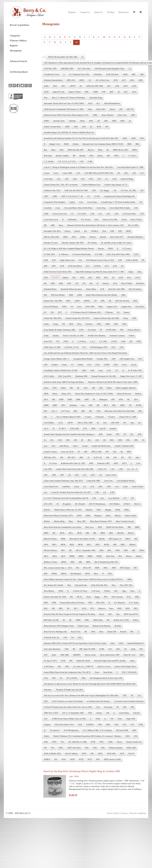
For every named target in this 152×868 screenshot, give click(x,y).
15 (82, 57)
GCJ (84, 347)
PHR (137, 597)
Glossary (124, 813)
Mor (120, 556)
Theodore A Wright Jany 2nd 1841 (69, 690)
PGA (129, 597)
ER (110, 301)
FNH (124, 324)
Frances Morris (134, 330)
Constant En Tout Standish (54, 202)
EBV (54, 266)
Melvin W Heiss (50, 539)
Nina (114, 585)
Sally (113, 643)
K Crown (53, 463)
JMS (136, 440)
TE (61, 678)
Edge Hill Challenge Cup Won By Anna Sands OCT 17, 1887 (100, 272)
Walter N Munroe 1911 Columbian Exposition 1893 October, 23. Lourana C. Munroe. (87, 736)
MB (129, 527)
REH (120, 608)
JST (122, 458)
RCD (84, 608)
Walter (46, 736)
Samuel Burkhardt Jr (135, 643)
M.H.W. (47, 510)
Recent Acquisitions (20, 25)
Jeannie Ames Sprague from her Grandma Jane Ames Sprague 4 (69, 434)
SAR (66, 649)
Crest (58, 208)
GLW (98, 365)
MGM (107, 545)
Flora (79, 324)
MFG (54, 545)
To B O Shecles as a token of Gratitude (67, 701)
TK (132, 695)
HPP (91, 405)
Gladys (80, 365)
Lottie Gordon (138, 487)
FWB (66, 341)
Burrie (100, 156)
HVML (139, 405)
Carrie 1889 (67, 173)
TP (118, 707)
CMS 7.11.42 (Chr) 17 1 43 (72, 196)
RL (71, 620)
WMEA (47, 759)
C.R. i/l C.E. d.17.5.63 (67, 161)
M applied (67, 504)
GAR (123, 341)
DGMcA (95, 231)
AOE (91, 121)
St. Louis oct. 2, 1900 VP (83, 666)
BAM (66, 144)
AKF (111, 92)
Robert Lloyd (83, 626)
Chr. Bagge (104, 190)
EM (45, 295)
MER (63, 539)
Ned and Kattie (81, 585)
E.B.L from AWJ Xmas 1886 (118, 254)
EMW (77, 301)
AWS (142, 138)
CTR (142, 214)
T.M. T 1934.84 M (129, 672)
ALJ (98, 103)
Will (103, 748)
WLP (122, 754)
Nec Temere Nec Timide (53, 585)
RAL (46, 608)
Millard (132, 545)
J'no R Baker (49, 423)
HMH (46, 405)
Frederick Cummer (117, 336)
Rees (111, 608)
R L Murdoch (120, 603)
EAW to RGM (132, 260)
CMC (46, 196)
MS (78, 568)
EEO (82, 278)
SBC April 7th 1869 (87, 649)
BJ (108, 150)
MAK (127, 510)
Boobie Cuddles (62, 156)
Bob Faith (48, 156)
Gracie (134, 365)
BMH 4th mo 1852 (120, 150)
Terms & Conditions (138, 813)
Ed (122, 266)
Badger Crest (55, 144)
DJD (120, 231)
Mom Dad (110, 556)
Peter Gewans (117, 597)
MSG (106, 568)
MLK (55, 556)
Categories (15, 36)
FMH (108, 324)
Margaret (98, 516)
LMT (109, 487)
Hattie (63, 388)
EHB (53, 283)
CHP (94, 190)
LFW (93, 475)
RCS (92, 608)
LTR (94, 498)
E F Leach (127, 249)
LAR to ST (102, 469)
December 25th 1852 (52, 231)
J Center (88, 417)
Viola (120, 719)
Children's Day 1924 (52, 190)
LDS (77, 475)
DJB (112, 231)
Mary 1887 (82, 521)
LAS (112, 469)
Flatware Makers (18, 41)
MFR (72, 545)
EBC (46, 266)
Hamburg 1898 (81, 376)
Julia (137, 458)
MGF (98, 545)
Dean (61, 225)
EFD (106, 278)
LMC (100, 487)
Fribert (132, 336)
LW (132, 498)
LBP (62, 475)
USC (46, 719)
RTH (93, 632)
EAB (46, 260)
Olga (124, 591)
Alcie (134, 92)
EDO (46, 278)
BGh (62, 150)
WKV (100, 754)
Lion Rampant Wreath (126, 481)
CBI (134, 173)
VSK (116, 725)
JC (54, 428)
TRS (132, 707)
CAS (78, 173)
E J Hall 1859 (49, 254)
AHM (95, 92)
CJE (115, 190)
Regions (14, 46)
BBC (137, 144)
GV (117, 370)
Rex (118, 614)
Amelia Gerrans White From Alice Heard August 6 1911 (66, 115)
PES (106, 597)
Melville (120, 533)
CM (142, 190)
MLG (46, 556)
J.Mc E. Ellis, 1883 (85, 423)
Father (46, 324)
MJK (126, 550)
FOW (81, 330)
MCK (62, 533)
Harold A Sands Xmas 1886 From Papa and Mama (64, 382)
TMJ (46, 701)
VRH (108, 725)
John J (75, 446)
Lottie (125, 487)
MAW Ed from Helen (115, 527)
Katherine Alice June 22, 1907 (73, 463)
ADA (132, 80)
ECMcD (97, 266)
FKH (71, 324)
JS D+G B (98, 458)
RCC (76, 608)
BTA (91, 156)
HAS (55, 388)
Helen (109, 388)
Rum (101, 632)
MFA (46, 545)
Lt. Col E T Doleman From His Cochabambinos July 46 (66, 498)
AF (81, 86)
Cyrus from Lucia (51, 220)
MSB (97, 568)
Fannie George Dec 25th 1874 (77, 318)
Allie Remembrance (112, 103)
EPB (103, 301)
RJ (64, 620)
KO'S (125, 463)
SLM (63, 661)
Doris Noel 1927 (117, 237)
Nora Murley (49, 591)
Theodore (48, 690)
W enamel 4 (55, 730)
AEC (63, 86)
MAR (88, 516)
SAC (80, 637)
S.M (65, 637)
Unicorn (136, 713)
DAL (97, 220)
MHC (123, 545)
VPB (100, 725)
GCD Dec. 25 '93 (71, 347)
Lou (45, 492)
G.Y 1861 (103, 341)
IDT (91, 411)
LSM (112, 492)
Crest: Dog (101, 208)
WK (92, 754)
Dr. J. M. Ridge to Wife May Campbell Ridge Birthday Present (69, 249)
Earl (80, 260)
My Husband (76, 574)
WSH (72, 759)
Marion (118, 516)
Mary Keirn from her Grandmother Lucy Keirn (62, 527)
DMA (65, 237)
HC (78, 388)
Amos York (122, 115)
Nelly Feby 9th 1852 (99, 585)
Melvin (131, 533)
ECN (107, 266)
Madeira (89, 510)
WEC (102, 742)
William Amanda (116, 748)
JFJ (125, 434)
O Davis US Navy (80, 591)
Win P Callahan (71, 754)
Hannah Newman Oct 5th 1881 (104, 376)
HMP (55, 405)
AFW (126, 86)
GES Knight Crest (127, 359)
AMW (46, 121)
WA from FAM (122, 730)
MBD (46, 533)
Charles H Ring (127, 179)
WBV (54, 742)
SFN (46, 655)
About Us (99, 12)
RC (68, 608)
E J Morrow (64, 254)
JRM (129, 452)
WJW (84, 754)
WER (110, 742)
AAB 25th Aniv (112, 74)
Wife (95, 748)
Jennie (109, 434)
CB (119, 173)
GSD (92, 370)
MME (81, 556)
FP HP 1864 (111, 330)
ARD (122, 121)
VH (112, 719)
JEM (101, 434)
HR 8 (106, 405)
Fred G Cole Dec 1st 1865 (73, 336)
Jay (139, 423)
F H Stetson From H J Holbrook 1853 (86, 312)
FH (64, 324)
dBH (53, 225)
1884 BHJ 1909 (67, 69)
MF (136, 539)
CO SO (97, 196)
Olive (132, 591)
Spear (132, 661)
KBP (91, 463)
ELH (115, 283)
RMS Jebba (98, 620)
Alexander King (96, 98)
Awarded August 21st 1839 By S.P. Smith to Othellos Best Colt (69, 132)
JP (79, 452)
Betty (53, 150)
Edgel (131, 272)
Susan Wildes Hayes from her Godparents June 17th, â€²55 (67, 672)
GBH (139, 341)
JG (45, 440)
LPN (97, 492)
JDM (93, 428)
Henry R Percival (124, 394)
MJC (109, 550)
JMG (112, 440)
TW (108, 713)
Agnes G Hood (75, 92)
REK (128, 608)
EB (143, 260)
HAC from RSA (65, 376)
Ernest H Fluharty (51, 307)
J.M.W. (70, 423)
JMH (120, 440)
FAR (134, 318)
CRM (46, 214)
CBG (126, 173)
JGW (60, 440)
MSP (114, 568)
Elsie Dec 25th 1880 (116, 289)
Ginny (64, 365)
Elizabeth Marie (50, 289)
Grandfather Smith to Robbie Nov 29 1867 (61, 370)
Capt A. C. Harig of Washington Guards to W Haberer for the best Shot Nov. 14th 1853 (78, 167)
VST (132, 725)
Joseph (85, 446)
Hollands (73, 405)
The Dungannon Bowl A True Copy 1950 (106, 678)
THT (125, 695)
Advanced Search (18, 61)
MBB (137, 527)
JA (98, 423)
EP (95, 301)
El (98, 283)
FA (118, 312)
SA (72, 637)
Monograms (16, 51)
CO (89, 196)
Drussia (101, 249)
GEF (121, 347)
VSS (124, 725)
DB (45, 225)
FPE (122, 330)
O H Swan (96, 591)
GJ (72, 365)
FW (58, 341)
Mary (71, 521)
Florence (89, 324)
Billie (100, 150)
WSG (64, 759)
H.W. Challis (49, 376)
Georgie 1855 (102, 359)
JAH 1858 (115, 423)
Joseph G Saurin (50, 452)
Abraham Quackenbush (53, 80)
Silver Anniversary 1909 (110, 655)
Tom (98, 707)
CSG (108, 214)
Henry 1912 (66, 394)
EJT (84, 283)
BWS (116, 156)
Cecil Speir (48, 179)
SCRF (102, 649)
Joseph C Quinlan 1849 (124, 446)
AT (91, 127)
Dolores (93, 237)
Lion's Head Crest (51, 487)
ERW (64, 307)
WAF (134, 730)
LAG (138, 463)
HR (98, 405)
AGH (134, 86)
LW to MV (48, 504)
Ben (45, 150)
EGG (129, 278)
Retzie (102, 614)
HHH (70, 399)
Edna (139, 272)
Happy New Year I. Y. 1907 (131, 376)
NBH (129, 579)
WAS (128, 736)
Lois (117, 487)
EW (52, 312)
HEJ (101, 388)
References (124, 12)
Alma (90, 109)
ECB (62, 266)
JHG (68, 440)
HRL (114, 405)
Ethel (101, 307)
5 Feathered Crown (51, 74)
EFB (98, 278)
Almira (112, 109)
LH (101, 475)
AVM (99, 127)
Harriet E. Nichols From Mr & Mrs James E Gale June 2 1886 (113, 382)
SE (125, 649)
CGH (114, 179)
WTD (81, 759)
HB (71, 388)
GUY (109, 370)
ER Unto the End (122, 301)
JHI (75, 440)
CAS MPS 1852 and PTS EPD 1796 (99, 173)
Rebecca (102, 608)
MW (46, 574)
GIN (46, 365)
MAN (79, 516)
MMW (99, 556)
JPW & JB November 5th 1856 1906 (63, 57)
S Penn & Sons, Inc (51, 637)
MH (115, 545)
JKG (89, 440)
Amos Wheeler (108, 115)
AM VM (130, 109)
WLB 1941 (111, 754)
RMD (78, 620)
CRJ (136, 208)
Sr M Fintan (49, 666)
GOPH (107, 365)
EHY (69, 283)
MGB (80, 545)
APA (106, 121)
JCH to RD (74, 428)
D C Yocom (86, 220)
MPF (73, 562)
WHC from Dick (74, 748)
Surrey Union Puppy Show (125, 666)
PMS (46, 603)
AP (98, 121)
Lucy (102, 498)
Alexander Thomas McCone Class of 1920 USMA (64, 103)
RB (53, 608)
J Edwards (100, 417)
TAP (54, 678)
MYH (88, 574)
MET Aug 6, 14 (115, 539)
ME (95, 533)
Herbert (138, 394)
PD (71, 597)
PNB (54, 603)
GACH (114, 341)
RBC (61, 608)
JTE (130, 458)
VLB (80, 725)
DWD (111, 249)
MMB (72, 556)
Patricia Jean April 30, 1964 (55, 597)
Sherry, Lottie (90, 655)
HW (45, 411)
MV (136, 568)
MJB (101, 550)
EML (123, 295)
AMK (95, 115)
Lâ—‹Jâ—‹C (132, 469)
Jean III (102, 428)
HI (94, 399)
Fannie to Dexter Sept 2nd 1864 (106, 318)
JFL (132, 434)
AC (90, 80)
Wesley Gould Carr (134, 742)
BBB (129, 144)
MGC (89, 545)
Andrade (72, 121)
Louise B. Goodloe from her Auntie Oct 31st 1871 (71, 492)
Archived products (19, 72)
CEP (67, 179)
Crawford (48, 208)
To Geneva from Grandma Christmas (129, 701)
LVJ (125, 498)
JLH (97, 440)
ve (105, 719)
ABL (142, 74)
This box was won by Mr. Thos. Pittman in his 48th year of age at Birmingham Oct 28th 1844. (81, 695)
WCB (93, 742)
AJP (104, 92)
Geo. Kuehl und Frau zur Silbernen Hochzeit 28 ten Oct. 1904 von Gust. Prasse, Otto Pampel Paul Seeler (85, 353)
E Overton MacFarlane (82, 254)
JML (128, 440)
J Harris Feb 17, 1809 (127, 417)
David (124, 220)
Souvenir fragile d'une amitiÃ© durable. (110, 661)
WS (56, 759)
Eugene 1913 (112, 307)
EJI (77, 283)
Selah (133, 649)
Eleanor (106, 283)
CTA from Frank (129, 214)
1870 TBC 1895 (50, 69)
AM (121, 109)
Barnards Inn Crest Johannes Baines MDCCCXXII (103, 144)
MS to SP (87, 568)
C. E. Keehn (49, 161)
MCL (71, 533)
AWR (133, 138)
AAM (125, 74)
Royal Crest (76, 632)
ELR (102, 289)
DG (86, 231)
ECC (88, 266)
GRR (84, 370)
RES (136, 608)
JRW (81, 458)
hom (83, 405)
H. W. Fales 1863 (135, 370)
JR (122, 452)
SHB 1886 (64, 655)
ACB (115, 80)
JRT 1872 (71, 458)
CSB (92, 214)
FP (101, 330)
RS (86, 632)
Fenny (56, 324)
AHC (87, 92)
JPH (86, 452)
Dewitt (77, 231)
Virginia (47, 725)
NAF (110, 574)
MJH (118, 550)
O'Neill (107, 591)
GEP (114, 359)
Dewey (68, 231)
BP (74, 156)
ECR (115, 266)
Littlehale (66, 487)
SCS (110, 649)
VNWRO (90, 725)
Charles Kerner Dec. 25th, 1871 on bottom (61, 185)
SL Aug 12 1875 (50, 661)
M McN (127, 504)
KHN (116, 463)
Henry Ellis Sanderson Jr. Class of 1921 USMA (94, 394)
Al (119, 92)
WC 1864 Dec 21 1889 (77, 742)
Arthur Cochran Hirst (52, 127)
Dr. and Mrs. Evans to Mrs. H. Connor (116, 243)
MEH (103, 533)
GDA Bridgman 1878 (99, 347)
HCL (86, 388)
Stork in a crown (104, 666)
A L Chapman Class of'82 (79, 74)
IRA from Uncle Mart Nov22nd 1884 (119, 411)
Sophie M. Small (83, 661)
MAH (118, 510)
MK (134, 550)
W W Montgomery (71, 730)
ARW (67, 127)
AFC (109, 86)
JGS (52, 440)
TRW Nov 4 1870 (51, 713)
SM (71, 661)
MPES (64, 562)
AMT (133, 115)
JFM (140, 434)
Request (72, 12)
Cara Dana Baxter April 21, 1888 (130, 167)
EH (45, 283)
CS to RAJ (82, 214)
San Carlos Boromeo (52, 649)
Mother (139, 556)
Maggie (108, 510)
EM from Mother (58, 295)
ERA (135, 301)
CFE (99, 179)
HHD (61, 399)
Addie (46, 86)
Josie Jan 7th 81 (67, 452)
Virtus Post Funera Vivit (64, 725)
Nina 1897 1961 (126, 585)
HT (130, 405)
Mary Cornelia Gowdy (125, 521)
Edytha (65, 278)
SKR (141, 655)
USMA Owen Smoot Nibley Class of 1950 (69, 719)
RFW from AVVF (131, 614)
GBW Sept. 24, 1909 (52, 347)
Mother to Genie (50, 562)
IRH (140, 411)
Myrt (96, 574)
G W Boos (82, 341)
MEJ (111, 533)
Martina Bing (59, 521)
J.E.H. (61, 423)
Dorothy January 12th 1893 (73, 243)
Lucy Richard (114, 498)
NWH (61, 591)
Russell (123, 632)
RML (87, 620)
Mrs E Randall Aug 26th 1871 (106, 562)
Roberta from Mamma (101, 626)
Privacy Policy (113, 813)
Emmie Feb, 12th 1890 (53, 301)
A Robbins (98, 74)
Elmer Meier (91, 289)
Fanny (126, 318)
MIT (63, 550)
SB (74, 649)
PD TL (80, 597)
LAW (121, 469)
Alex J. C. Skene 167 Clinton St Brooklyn (68, 98)
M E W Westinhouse (97, 504)
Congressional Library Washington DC (120, 196)
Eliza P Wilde (127, 283)
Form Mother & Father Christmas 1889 (59, 330)
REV (110, 614)
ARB (114, 121)
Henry (55, 394)
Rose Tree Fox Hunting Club (55, 632)
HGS (46, 399)
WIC (87, 748)
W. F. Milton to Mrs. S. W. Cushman (97, 730)
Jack (105, 423)
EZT (60, 312)
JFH (118, 434)
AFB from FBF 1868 (95, 86)
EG (113, 278)
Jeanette (113, 428)
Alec (46, 98)
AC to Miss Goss (102, 80)
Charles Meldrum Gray (91, 185)
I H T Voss (65, 411)
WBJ (46, 742)
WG (53, 748)
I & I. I (54, 411)
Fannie (126, 312)
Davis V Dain (136, 220)
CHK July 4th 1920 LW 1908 (76, 190)
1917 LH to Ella (84, 69)
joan (45, 446)
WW (98, 759)
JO (143, 440)
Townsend (108, 707)
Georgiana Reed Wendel (83, 359)
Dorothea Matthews (135, 237)
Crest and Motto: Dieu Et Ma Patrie (78, 208)
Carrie (56, 173)
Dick (104, 231)
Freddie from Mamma (97, 336)
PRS (90, 603)
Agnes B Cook (58, 92)
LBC (46, 475)
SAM (121, 643)
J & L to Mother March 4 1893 (68, 417)
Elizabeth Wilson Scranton (71, 289)
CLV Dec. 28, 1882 (128, 190)
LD (69, 475)
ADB (140, 80)
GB (131, 341)
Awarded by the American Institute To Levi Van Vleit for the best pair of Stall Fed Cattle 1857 (81, 138)
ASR (84, 127)
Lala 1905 (48, 469)
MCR (79, 533)
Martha (47, 521)
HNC (63, 405)
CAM (90, 161)
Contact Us (85, 12)
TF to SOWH (72, 678)
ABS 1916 (71, 80)
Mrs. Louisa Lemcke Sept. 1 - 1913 (58, 568)
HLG (136, 399)
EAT (120, 260)
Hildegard (103, 399)
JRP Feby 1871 (50, 458)
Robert (136, 620)
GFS (140, 359)
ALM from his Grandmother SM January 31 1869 (64, 109)
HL (129, 399)
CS (72, 214)
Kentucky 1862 (103, 463)
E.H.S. (136, 254)
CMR (55, 196)
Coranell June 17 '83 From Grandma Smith (118, 202)
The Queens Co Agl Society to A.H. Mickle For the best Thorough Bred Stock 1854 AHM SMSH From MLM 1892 (90, 684)
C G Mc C (133, 156)
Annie (82, 121)
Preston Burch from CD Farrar (72, 603)
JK (82, 440)
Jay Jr (46, 428)
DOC (74, 237)
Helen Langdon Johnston (126, 388)
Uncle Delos (124, 713)
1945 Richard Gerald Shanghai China (109, 69)
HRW (123, 405)
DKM (128, 231)
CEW (91, 179)
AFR (117, 86)
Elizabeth (140, 283)
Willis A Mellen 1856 (52, 754)
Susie (97, 672)
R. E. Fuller (134, 603)
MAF (99, 510)
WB (136, 736)
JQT (115, 452)
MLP (63, 556)
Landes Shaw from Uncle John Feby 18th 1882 (75, 469)
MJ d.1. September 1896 (86, 550)
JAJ (125, 423)
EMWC (87, 301)
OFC (116, 591)
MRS (88, 562)
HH (53, 399)
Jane (132, 423)
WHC (61, 748)
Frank (46, 336)
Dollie (83, 237)
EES (90, 278)
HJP (113, 399)
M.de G (137, 504)
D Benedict (72, 220)
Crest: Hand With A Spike (120, 208)
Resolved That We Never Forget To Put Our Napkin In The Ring (69, 614)
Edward (55, 278)
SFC (141, 649)
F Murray (109, 312)
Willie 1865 (131, 748)
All (76, 42)
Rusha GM (112, 632)
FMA (99, 324)
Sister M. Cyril (129, 655)
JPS (107, 452)
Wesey (119, 742)
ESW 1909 (90, 307)
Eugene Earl (126, 307)
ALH (90, 103)
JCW (85, 428)
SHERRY (77, 655)
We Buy (111, 12)
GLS (89, 365)
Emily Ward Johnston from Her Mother (102, 295)
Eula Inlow (140, 307)
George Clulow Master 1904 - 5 (56, 359)
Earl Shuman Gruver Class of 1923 (100, 260)
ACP (124, 80)
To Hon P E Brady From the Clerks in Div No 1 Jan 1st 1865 (68, 707)
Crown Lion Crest (60, 214)
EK (91, 283)
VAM (98, 719)
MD (88, 533)
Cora (81, 202)
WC (63, 742)
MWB (54, 574)
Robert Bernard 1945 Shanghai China (59, 626)
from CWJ (48, 341)
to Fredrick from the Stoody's (98, 701)
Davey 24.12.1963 (110, 220)
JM (104, 440)
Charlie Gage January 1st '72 (116, 185)
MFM (63, 545)
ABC (134, 74)
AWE (125, 138)
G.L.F (93, 341)
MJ (70, 550)
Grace (124, 365)
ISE (45, 417)
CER (75, 179)
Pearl (89, 597)
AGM (46, 92)
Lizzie (77, 487)
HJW (121, 399)
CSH (116, 214)
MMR (90, 556)
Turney (99, 713)
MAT (100, 527)
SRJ (59, 666)
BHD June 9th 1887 (76, 150)
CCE (142, 173)
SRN (67, 666)
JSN (115, 458)
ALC (126, 92)
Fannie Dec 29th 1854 (53, 318)
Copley (72, 202)
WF (45, 748)
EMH (79, 295)
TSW (90, 713)
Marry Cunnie (131, 516)
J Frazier (111, 417)
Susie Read (108, 672)
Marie (108, 516)
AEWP (72, 86)
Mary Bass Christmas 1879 (101, 521)
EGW (138, 278)
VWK (141, 725)
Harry (46, 388)
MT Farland (125, 568)
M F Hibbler (115, 504)
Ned (69, 585)
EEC (74, 278)
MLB (142, 550)
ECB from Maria (75, 266)
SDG (118, 649)
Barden (76, 144)
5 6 (130, 69)
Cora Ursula (92, 202)
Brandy (82, 156)
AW (107, 127)
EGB (121, 278)
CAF (82, 161)
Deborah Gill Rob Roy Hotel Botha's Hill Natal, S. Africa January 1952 (96, 225)
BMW (135, 150)
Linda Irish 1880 (93, 481)
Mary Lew (89, 527)
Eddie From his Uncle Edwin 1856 (58, 272)
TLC (140, 695)
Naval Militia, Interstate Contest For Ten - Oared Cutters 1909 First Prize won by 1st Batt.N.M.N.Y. (83, 579)
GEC (113, 347)
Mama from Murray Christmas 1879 (58, 516)
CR (141, 202)
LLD (92, 487)
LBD (54, 475)
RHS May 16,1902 (51, 620)
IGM (99, 411)
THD (83, 678)
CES (83, 179)
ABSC (82, 80)
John (53, 446)
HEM (46, 394)
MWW (64, 574)
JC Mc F (62, 428)
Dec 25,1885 (133, 225)
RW (132, 632)
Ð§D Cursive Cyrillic (113, 759)
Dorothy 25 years (51, 243)
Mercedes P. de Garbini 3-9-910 (82, 539)
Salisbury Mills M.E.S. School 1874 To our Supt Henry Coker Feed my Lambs (75, 643)
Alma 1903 (101, 109)
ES (72, 307)
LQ (105, 492)
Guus (101, 370)
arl (130, 121)
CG (107, 179)
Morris (129, 556)
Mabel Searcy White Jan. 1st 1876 (68, 510)
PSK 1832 (100, 603)
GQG (116, 365)
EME (71, 295)
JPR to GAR (96, 452)
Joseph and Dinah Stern (101, 446)
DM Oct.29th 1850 (51, 237)
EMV (68, 301)
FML (116, 324)
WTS (90, 759)
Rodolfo (118, 626)
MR (80, 562)
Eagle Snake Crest (67, 260)
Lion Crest (108, 481)
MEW (128, 539)
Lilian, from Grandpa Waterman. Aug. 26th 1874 (63, 481)
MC (54, 533)
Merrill (102, 539)
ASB (76, 127)
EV (45, 312)
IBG (75, 411)
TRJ (125, 707)
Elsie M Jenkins (135, 289)
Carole (46, 173)
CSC (100, 214)
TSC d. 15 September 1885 (73, 713)
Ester (79, 307)
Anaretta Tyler (59, 121)
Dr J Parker (92, 243)
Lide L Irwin (111, 475)
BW (109, 156)
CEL (59, 179)
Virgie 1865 (131, 719)
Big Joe (91, 150)
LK (85, 487)
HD (94, 388)
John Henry (64, 446)
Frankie (56, 336)
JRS (62, 458)
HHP (87, 399)
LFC (85, 475)
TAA (46, 678)
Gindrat (55, 365)
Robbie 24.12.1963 (121, 620)
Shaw (54, 655)
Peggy (97, 597)
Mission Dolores (50, 550)
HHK (78, 399)
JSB (108, 458)
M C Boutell (80, 504)
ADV (55, 86)
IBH (83, 411)
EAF (54, 260)
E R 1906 (99, 254)
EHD (61, 283)
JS (88, 458)
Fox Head (92, 330)
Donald (103, 237)
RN (108, 620)
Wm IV (131, 754)
